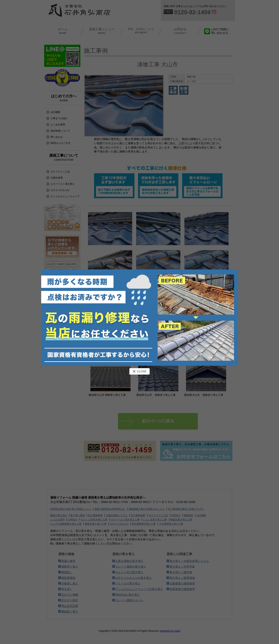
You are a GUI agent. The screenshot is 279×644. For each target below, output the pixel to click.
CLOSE (139, 371)
